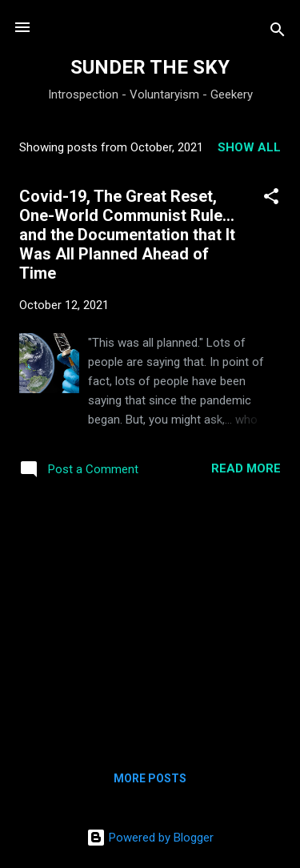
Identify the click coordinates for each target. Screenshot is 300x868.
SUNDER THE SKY (150, 67)
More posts (150, 778)
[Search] (278, 32)
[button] (271, 199)
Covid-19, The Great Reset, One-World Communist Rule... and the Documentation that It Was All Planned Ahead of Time (127, 235)
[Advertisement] (150, 622)
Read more (246, 468)
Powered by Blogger (150, 838)
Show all (249, 147)
